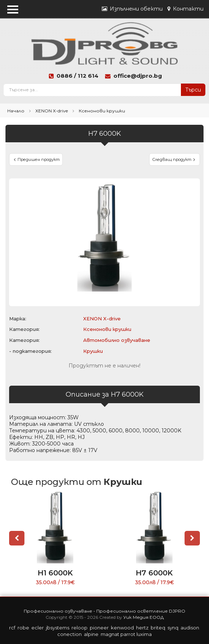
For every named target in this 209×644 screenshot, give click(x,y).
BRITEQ (158, 628)
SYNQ (173, 628)
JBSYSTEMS (58, 628)
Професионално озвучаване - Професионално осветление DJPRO (104, 611)
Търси (193, 90)
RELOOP (80, 628)
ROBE (23, 628)
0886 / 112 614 (78, 76)
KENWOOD (122, 628)
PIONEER (99, 628)
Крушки (93, 351)
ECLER (38, 628)
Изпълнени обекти (132, 9)
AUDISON (190, 628)
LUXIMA (144, 634)
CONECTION (69, 634)
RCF (12, 628)
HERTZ (142, 628)
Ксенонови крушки (102, 111)
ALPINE (91, 634)
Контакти (185, 9)
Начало (16, 111)
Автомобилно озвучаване (117, 340)
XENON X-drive (52, 111)
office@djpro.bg (138, 76)
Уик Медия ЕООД (144, 617)
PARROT (128, 634)
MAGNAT (110, 634)
